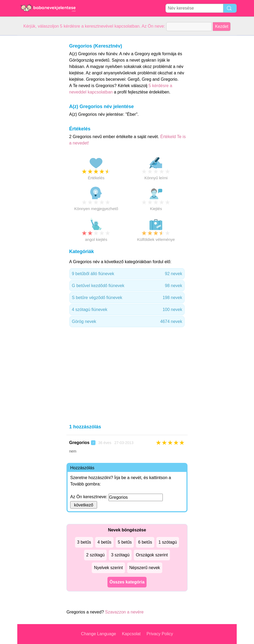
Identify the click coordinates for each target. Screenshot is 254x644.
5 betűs (125, 542)
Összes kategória (127, 582)
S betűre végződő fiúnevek (127, 298)
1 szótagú (168, 542)
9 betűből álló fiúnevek (127, 274)
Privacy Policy (160, 634)
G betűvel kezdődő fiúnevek (127, 286)
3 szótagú (120, 555)
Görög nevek (127, 322)
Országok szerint (152, 555)
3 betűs (84, 542)
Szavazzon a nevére (124, 612)
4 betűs (104, 542)
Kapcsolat (131, 634)
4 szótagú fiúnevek (127, 310)
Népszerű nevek (145, 568)
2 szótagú (95, 555)
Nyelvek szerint (108, 568)
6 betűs (145, 542)
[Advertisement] (39, 115)
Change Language (99, 634)
